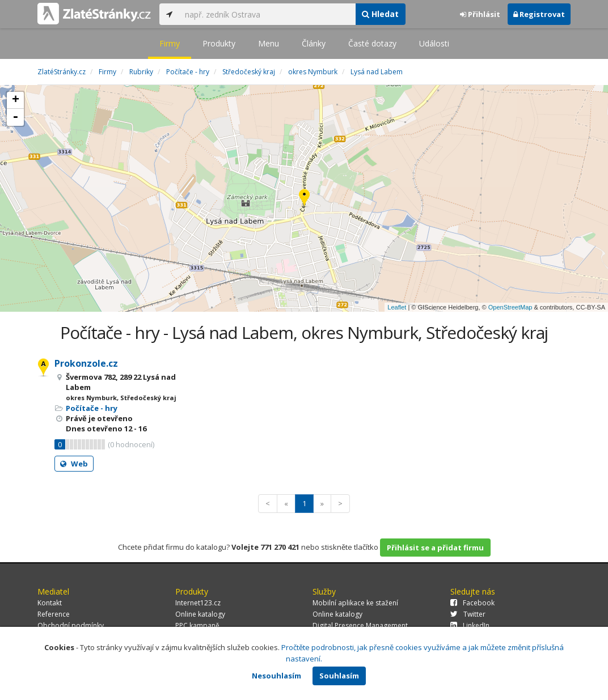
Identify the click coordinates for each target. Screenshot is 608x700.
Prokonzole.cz (86, 363)
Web (74, 464)
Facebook (472, 603)
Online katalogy (200, 614)
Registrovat (539, 14)
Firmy (170, 43)
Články (314, 43)
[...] (267, 14)
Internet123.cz (198, 603)
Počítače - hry (92, 408)
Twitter (468, 614)
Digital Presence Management (360, 625)
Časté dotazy (372, 43)
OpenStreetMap (510, 307)
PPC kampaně (197, 625)
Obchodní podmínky (71, 625)
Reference (54, 614)
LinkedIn (470, 625)
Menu (269, 43)
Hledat (380, 14)
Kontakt (50, 603)
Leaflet (397, 307)
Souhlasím (339, 676)
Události (434, 43)
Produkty (219, 43)
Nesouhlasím (276, 676)
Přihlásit (480, 14)
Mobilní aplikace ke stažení (355, 603)
